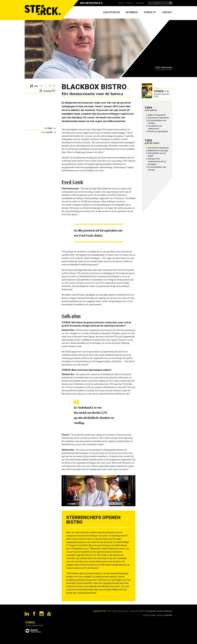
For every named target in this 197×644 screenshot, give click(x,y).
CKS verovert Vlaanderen (158, 118)
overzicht (49, 132)
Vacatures (140, 3)
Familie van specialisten (158, 131)
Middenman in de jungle (158, 151)
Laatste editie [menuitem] (112, 12)
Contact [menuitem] (167, 12)
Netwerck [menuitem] (132, 12)
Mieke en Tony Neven (157, 115)
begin (50, 128)
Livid (153, 615)
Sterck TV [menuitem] (150, 12)
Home (121, 3)
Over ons (130, 3)
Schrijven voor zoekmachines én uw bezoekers (157, 162)
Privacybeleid (151, 611)
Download (47, 91)
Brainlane (169, 615)
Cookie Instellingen (165, 611)
